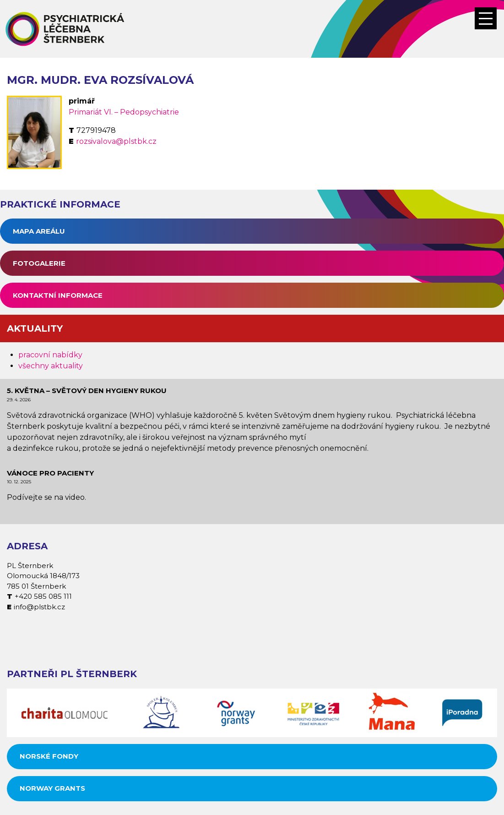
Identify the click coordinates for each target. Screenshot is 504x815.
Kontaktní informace (58, 295)
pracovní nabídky (50, 355)
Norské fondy (49, 756)
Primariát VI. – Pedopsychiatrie (124, 112)
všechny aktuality (51, 366)
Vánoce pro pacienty (50, 473)
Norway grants (52, 788)
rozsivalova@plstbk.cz (116, 141)
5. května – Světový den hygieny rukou (87, 391)
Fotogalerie (39, 263)
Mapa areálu (39, 231)
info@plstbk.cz (39, 607)
